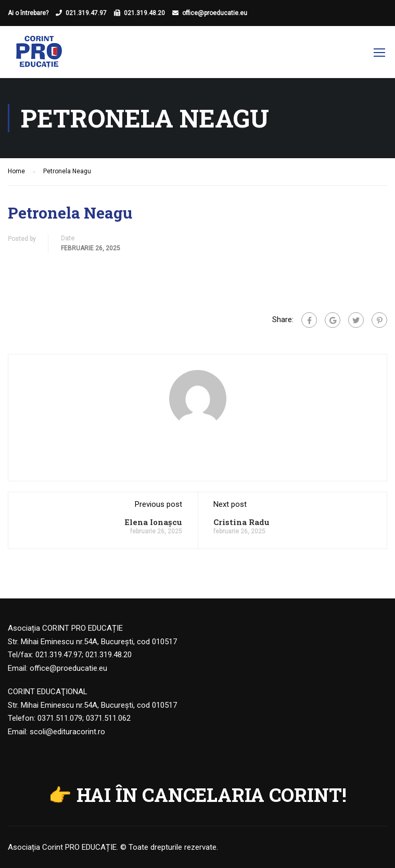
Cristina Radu (241, 522)
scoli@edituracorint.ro (67, 732)
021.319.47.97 (86, 13)
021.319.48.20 (144, 13)
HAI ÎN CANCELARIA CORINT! (212, 795)
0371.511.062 (108, 718)
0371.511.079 (60, 718)
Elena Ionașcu (153, 522)
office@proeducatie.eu (215, 13)
